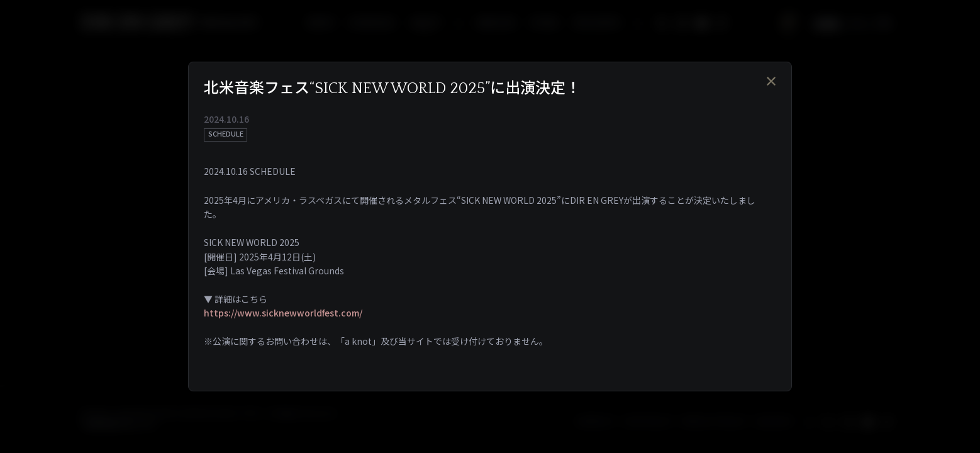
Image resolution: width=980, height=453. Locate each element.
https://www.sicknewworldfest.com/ (283, 313)
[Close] (771, 81)
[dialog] (490, 226)
